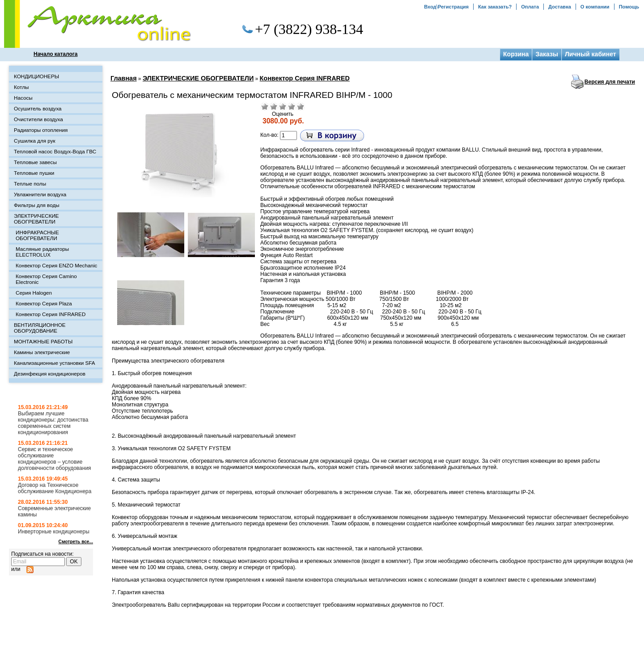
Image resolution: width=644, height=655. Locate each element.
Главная (124, 78)
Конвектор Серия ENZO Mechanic (56, 265)
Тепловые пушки (34, 173)
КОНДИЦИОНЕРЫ (36, 76)
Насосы (23, 98)
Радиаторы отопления (41, 130)
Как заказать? (495, 7)
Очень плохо (265, 106)
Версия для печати (610, 82)
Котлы (21, 87)
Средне (283, 106)
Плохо (274, 106)
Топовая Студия (614, 647)
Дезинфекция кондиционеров (50, 374)
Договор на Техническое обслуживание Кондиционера (55, 488)
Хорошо (292, 106)
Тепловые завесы (35, 162)
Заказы (547, 54)
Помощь (629, 7)
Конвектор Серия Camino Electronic (46, 279)
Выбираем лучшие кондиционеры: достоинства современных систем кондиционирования (53, 423)
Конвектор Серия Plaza (44, 303)
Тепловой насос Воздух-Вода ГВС (55, 151)
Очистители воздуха (38, 119)
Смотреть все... (76, 542)
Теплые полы (30, 184)
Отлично (301, 106)
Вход (430, 7)
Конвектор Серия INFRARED (305, 78)
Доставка (560, 7)
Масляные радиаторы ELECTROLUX (42, 252)
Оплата (530, 7)
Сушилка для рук (35, 141)
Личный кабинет (591, 54)
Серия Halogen (34, 293)
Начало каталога (56, 54)
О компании (595, 7)
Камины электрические (42, 352)
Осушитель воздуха (38, 108)
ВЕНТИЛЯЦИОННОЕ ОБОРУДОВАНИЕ (40, 328)
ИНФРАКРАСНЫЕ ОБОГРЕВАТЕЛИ (37, 235)
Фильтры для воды (37, 205)
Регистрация (453, 7)
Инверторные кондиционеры (54, 532)
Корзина (516, 54)
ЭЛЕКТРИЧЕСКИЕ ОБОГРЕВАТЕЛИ (198, 78)
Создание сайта (566, 647)
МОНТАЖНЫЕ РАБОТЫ (43, 341)
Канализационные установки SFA (55, 363)
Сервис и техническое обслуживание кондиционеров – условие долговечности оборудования (55, 459)
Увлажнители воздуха (40, 194)
